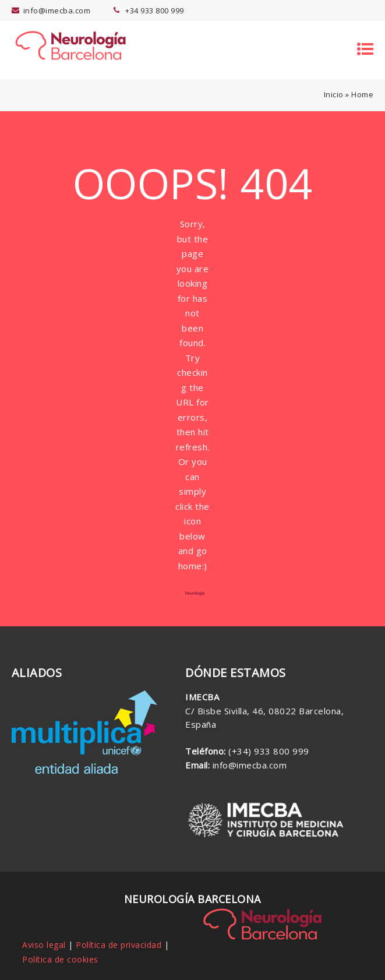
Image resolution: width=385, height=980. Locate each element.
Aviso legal (44, 945)
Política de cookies (60, 959)
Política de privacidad (119, 945)
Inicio (334, 94)
